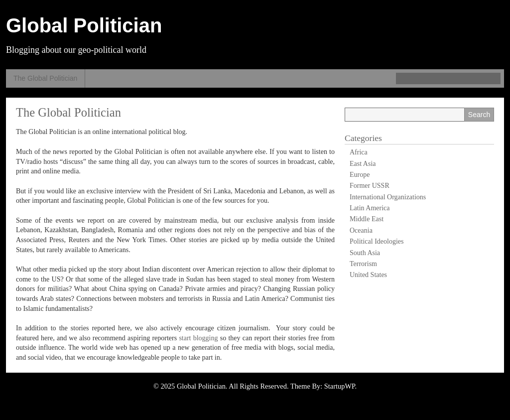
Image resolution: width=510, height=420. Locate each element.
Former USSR (370, 186)
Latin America (370, 208)
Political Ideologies (377, 241)
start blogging (198, 338)
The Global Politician (45, 78)
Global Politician (84, 25)
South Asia (365, 253)
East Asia (363, 164)
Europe (360, 175)
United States (368, 275)
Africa (359, 152)
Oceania (361, 230)
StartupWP (340, 386)
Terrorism (363, 264)
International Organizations (388, 197)
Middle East (367, 219)
